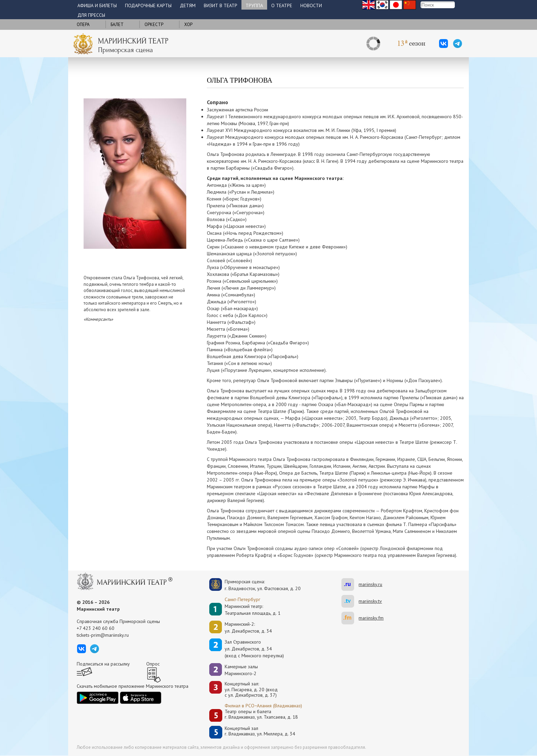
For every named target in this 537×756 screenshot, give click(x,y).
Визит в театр (221, 5)
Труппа (254, 5)
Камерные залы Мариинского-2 (241, 670)
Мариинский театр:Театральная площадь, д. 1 (253, 610)
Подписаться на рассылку (103, 664)
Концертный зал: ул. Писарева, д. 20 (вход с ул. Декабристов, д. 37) (251, 690)
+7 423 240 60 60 (96, 628)
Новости (311, 5)
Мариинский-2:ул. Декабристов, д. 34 (248, 627)
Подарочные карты (148, 5)
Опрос (153, 664)
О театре (282, 5)
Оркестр (154, 25)
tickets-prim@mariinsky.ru (103, 635)
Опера (83, 25)
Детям (188, 5)
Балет (117, 25)
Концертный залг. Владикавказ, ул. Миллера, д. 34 (260, 731)
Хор (188, 25)
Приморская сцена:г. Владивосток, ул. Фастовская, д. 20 (255, 585)
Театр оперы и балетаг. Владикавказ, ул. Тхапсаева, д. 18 (261, 714)
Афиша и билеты (97, 5)
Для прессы (91, 15)
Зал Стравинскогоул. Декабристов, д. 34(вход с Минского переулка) (254, 649)
